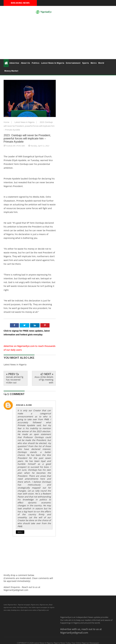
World (101, 63)
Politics (36, 63)
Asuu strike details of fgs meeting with (44, 380)
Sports (86, 63)
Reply (20, 532)
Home (7, 122)
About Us (25, 63)
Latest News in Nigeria (25, 122)
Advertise (14, 63)
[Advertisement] (58, 38)
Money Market (11, 71)
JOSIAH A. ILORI (24, 405)
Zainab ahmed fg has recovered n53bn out (15, 380)
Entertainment (73, 63)
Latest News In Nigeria (53, 63)
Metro (94, 63)
